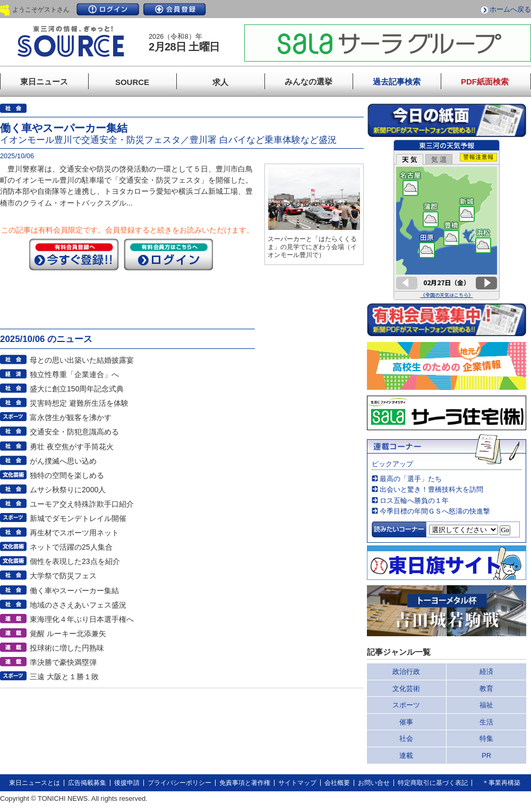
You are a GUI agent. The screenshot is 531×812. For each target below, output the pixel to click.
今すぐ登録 (74, 254)
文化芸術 (406, 689)
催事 (406, 722)
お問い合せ (374, 783)
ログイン (108, 9)
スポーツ (406, 705)
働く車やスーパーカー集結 (74, 591)
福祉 (486, 705)
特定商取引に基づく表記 (433, 783)
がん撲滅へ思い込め (63, 461)
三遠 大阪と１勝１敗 (64, 677)
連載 (406, 755)
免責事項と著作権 (245, 783)
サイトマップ (297, 783)
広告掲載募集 (87, 783)
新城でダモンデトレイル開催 (78, 518)
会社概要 (337, 783)
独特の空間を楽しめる (67, 475)
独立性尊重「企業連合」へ (74, 374)
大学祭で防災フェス (63, 576)
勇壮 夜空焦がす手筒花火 (72, 447)
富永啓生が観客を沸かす (71, 417)
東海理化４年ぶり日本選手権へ (82, 619)
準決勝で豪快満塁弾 (63, 662)
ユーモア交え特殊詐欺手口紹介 (82, 504)
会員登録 (175, 9)
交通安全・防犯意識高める (74, 432)
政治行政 (406, 672)
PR (486, 755)
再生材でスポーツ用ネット (74, 533)
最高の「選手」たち (411, 479)
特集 (486, 738)
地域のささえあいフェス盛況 (78, 605)
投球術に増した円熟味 (67, 648)
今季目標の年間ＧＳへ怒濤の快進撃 (435, 511)
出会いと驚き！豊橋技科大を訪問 (431, 489)
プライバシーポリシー (179, 783)
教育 (486, 689)
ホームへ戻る (510, 9)
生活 (486, 722)
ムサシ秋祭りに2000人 (68, 490)
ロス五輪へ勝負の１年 (414, 501)
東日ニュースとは (35, 783)
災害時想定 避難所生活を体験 (79, 403)
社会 (406, 738)
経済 (486, 672)
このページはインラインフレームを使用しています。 (447, 220)
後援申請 (127, 783)
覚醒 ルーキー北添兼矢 (68, 634)
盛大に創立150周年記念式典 (77, 389)
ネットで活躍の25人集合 (71, 547)
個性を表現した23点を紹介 (75, 561)
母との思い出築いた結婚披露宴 (82, 360)
